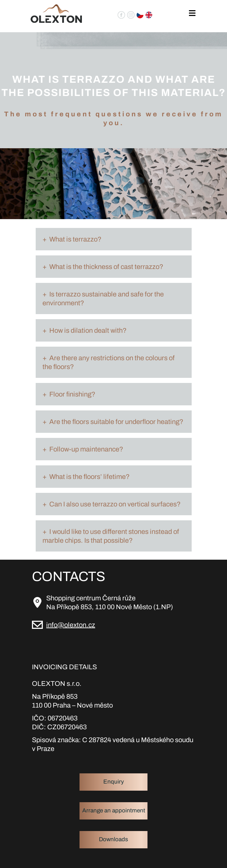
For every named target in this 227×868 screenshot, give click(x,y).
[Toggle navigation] (192, 14)
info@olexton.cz (71, 625)
